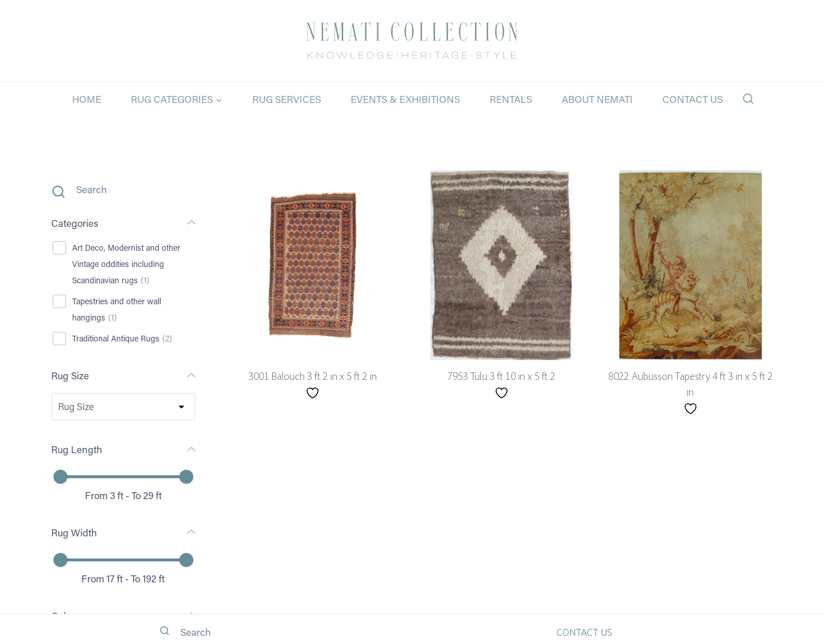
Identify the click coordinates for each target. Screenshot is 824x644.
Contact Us (693, 99)
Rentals (511, 99)
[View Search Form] (748, 99)
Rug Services (287, 99)
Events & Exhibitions (405, 99)
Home (87, 99)
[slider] (60, 477)
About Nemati (597, 99)
